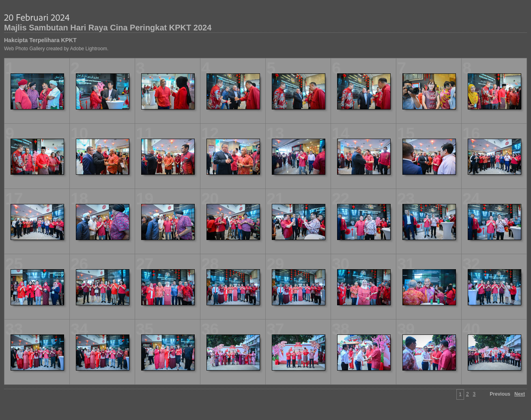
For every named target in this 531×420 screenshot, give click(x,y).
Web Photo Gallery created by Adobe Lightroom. (56, 49)
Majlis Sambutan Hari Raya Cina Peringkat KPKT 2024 (108, 28)
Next (520, 394)
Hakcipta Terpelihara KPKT (40, 40)
